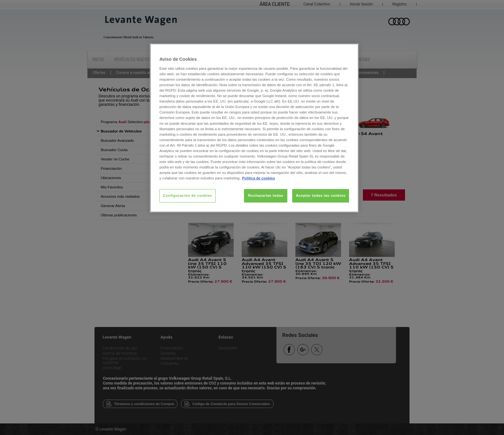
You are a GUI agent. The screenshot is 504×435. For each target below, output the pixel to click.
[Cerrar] (350, 51)
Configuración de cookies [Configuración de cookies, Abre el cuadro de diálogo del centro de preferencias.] (188, 195)
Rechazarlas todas (266, 195)
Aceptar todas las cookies (321, 195)
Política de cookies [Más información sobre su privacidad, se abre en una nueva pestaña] (258, 178)
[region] (254, 128)
